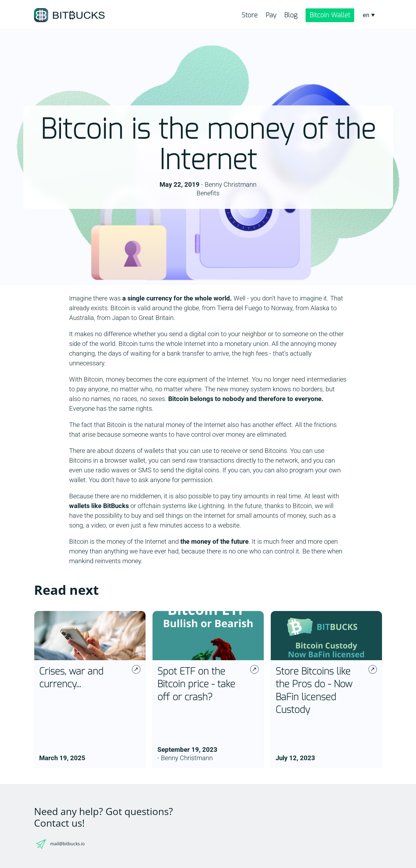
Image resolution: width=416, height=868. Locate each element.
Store (250, 15)
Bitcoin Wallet (330, 15)
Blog (291, 15)
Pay (271, 15)
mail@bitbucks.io (67, 844)
